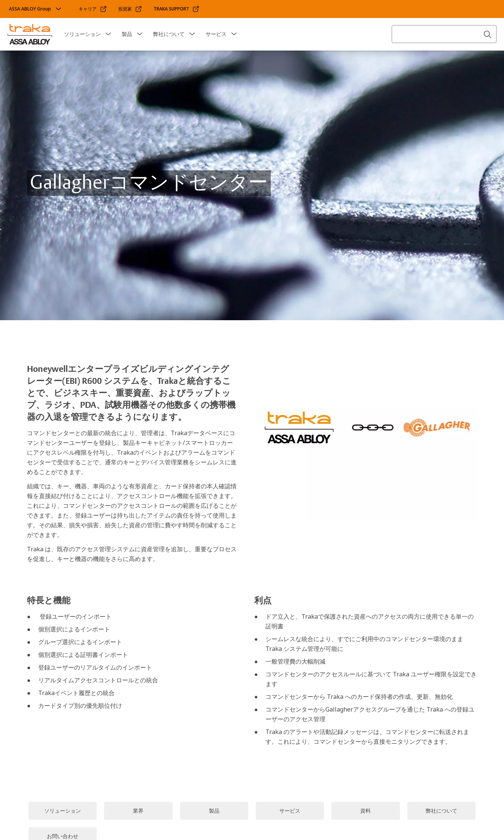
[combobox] (444, 34)
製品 (127, 34)
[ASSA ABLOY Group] (36, 9)
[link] (93, 9)
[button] (108, 34)
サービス (216, 34)
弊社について (169, 34)
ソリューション (82, 34)
